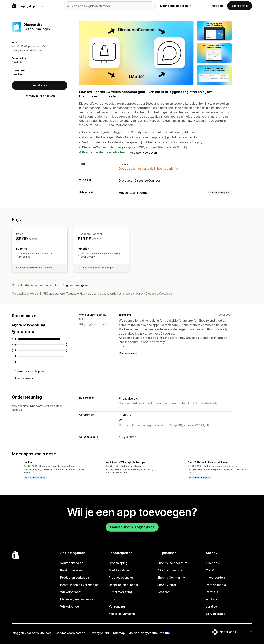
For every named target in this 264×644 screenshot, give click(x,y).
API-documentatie (170, 570)
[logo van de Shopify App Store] (28, 6)
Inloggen (217, 6)
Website (125, 420)
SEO (112, 599)
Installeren (40, 85)
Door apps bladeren (176, 6)
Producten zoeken (73, 570)
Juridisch (212, 607)
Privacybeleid (128, 398)
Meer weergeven (128, 353)
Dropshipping (118, 563)
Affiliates (212, 599)
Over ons (212, 563)
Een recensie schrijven (29, 371)
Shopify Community (171, 578)
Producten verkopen (75, 578)
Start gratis (240, 6)
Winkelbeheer (70, 607)
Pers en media (216, 585)
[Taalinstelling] (236, 632)
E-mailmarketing (120, 592)
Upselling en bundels (123, 585)
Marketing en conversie (77, 599)
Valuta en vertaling (122, 614)
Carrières (212, 570)
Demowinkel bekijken (40, 96)
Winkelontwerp (71, 592)
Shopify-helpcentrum (172, 563)
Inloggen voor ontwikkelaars (32, 633)
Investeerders (216, 578)
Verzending (117, 607)
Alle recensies (24, 378)
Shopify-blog (167, 585)
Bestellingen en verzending (79, 585)
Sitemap (119, 633)
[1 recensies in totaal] (67, 339)
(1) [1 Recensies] (20, 62)
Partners (212, 592)
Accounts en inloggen (134, 193)
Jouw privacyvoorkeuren (147, 633)
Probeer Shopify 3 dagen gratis (132, 527)
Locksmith (30, 462)
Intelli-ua (18, 74)
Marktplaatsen (119, 570)
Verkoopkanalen (72, 563)
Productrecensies (121, 578)
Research (164, 592)
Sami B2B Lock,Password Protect (209, 462)
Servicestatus (216, 614)
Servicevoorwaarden (71, 633)
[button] (50, 471)
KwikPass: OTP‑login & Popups (125, 462)
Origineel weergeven (143, 153)
